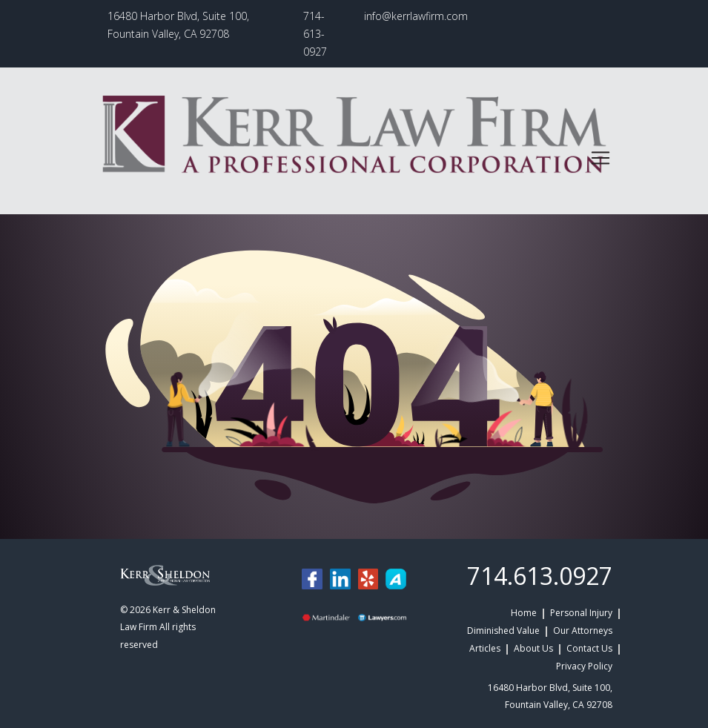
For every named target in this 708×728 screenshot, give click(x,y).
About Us (533, 648)
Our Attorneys (583, 631)
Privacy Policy (584, 666)
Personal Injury (581, 613)
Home (524, 613)
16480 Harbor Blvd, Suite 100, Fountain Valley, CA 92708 (178, 25)
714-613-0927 (315, 34)
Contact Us (589, 648)
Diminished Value (503, 631)
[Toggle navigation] (601, 158)
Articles (485, 648)
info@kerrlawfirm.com (416, 16)
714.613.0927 (540, 576)
